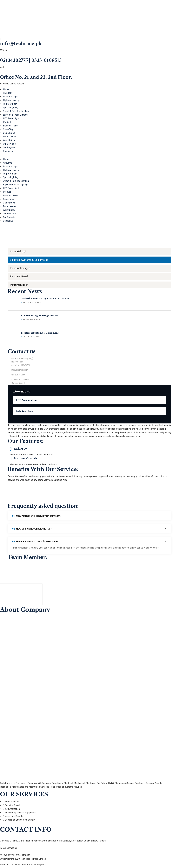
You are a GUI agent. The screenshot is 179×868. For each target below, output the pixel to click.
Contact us (8, 151)
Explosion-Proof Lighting (15, 115)
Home (6, 89)
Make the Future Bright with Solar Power (46, 300)
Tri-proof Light (10, 104)
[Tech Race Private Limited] (21, 596)
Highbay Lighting (11, 100)
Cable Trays (9, 129)
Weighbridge (9, 140)
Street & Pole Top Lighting (16, 111)
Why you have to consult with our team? (37, 517)
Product (7, 122)
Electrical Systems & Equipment (40, 334)
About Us (8, 93)
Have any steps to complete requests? (36, 543)
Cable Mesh (9, 133)
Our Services (9, 144)
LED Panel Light (11, 118)
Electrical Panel (11, 126)
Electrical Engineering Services (40, 317)
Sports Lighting (11, 108)
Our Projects (9, 147)
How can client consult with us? (32, 530)
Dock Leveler (10, 137)
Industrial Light (10, 97)
